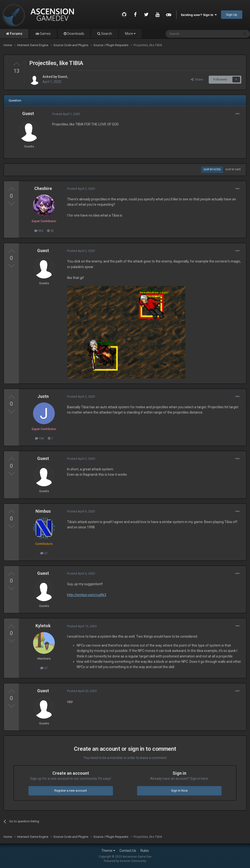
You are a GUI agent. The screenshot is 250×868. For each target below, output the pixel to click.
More (130, 34)
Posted (66, 114)
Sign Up (232, 15)
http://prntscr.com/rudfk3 (87, 595)
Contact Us (128, 851)
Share (197, 79)
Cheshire (43, 188)
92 (50, 231)
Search (106, 34)
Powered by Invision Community (125, 861)
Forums (16, 34)
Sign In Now (179, 791)
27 (44, 668)
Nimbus (43, 511)
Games (45, 34)
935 (39, 231)
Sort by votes (212, 170)
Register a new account (71, 791)
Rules (145, 851)
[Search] (191, 34)
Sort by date (233, 170)
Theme (108, 851)
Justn (43, 396)
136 (39, 438)
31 (44, 553)
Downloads (75, 34)
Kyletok (43, 626)
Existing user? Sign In (199, 15)
